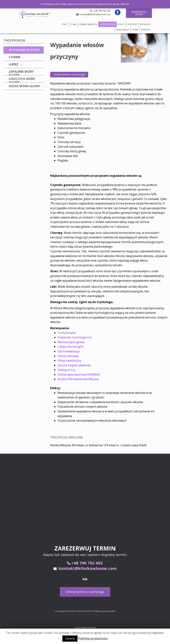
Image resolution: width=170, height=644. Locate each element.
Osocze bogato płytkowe (74, 365)
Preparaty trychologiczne (75, 337)
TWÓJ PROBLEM (107, 24)
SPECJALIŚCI (145, 24)
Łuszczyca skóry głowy (22, 81)
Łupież (13, 64)
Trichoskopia (66, 332)
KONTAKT (146, 30)
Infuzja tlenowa (68, 355)
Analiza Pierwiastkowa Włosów (78, 379)
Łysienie (15, 57)
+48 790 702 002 (102, 11)
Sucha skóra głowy (24, 86)
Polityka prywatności (104, 610)
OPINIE (135, 30)
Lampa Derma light (70, 346)
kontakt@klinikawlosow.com (95, 14)
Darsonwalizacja (68, 351)
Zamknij (70, 638)
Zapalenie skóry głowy (21, 73)
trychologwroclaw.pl (85, 627)
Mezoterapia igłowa (71, 341)
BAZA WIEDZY (123, 30)
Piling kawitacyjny (69, 360)
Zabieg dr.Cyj (66, 369)
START (65, 24)
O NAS (73, 24)
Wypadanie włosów (24, 50)
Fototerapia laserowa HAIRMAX (79, 374)
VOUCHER (132, 24)
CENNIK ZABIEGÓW (88, 24)
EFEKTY (121, 24)
